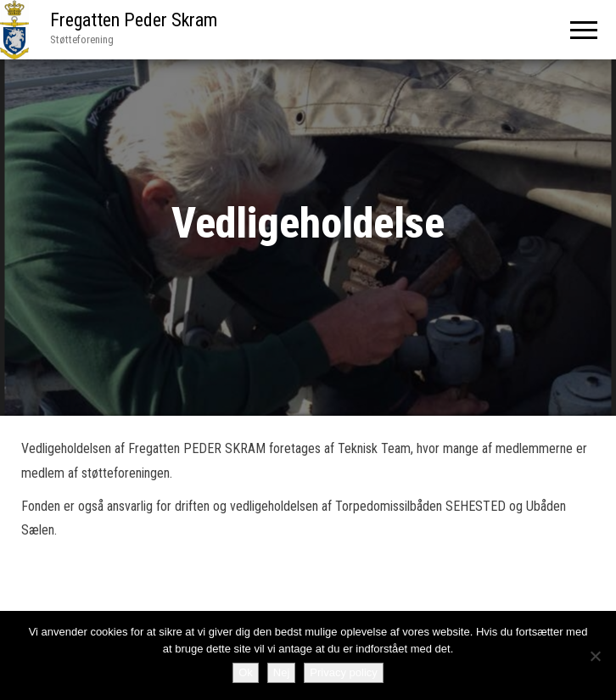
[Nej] (595, 656)
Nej (282, 672)
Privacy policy (343, 672)
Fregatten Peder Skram (134, 20)
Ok (246, 672)
